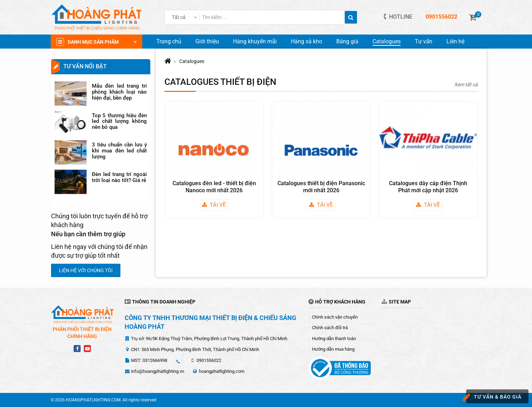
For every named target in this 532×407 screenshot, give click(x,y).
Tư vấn (424, 41)
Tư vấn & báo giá (494, 397)
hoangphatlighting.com (222, 371)
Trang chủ (169, 41)
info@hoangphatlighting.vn (158, 371)
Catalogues (387, 41)
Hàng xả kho (306, 41)
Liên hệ (455, 41)
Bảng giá (347, 41)
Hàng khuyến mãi (255, 41)
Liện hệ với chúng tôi (86, 270)
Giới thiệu (207, 41)
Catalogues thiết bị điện (220, 82)
